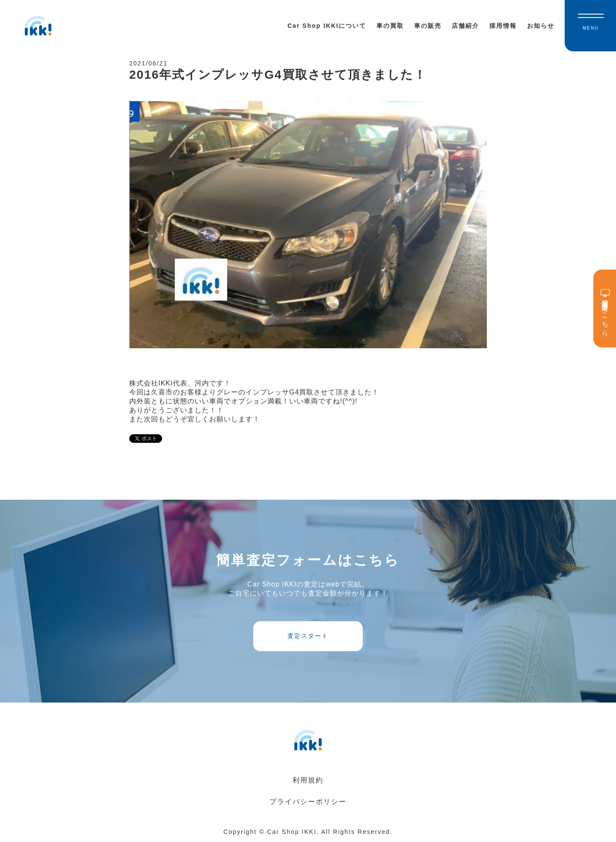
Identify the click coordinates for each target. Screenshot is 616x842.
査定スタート (308, 636)
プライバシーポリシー (308, 802)
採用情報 (503, 26)
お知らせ (541, 26)
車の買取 (390, 26)
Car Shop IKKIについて (327, 26)
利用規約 (308, 780)
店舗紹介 (465, 26)
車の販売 (428, 26)
